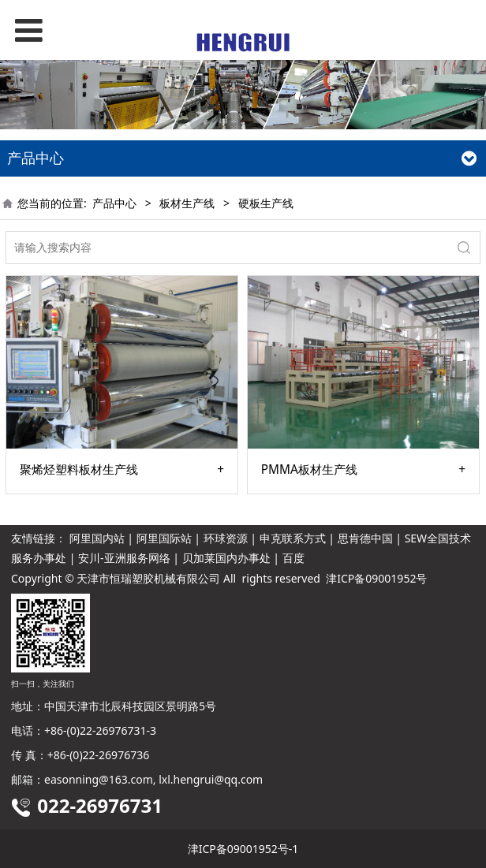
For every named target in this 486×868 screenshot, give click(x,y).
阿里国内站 (97, 538)
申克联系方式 (293, 538)
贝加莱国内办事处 (226, 558)
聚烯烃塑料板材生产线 (79, 470)
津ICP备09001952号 (376, 578)
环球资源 (226, 538)
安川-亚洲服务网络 (124, 558)
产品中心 (114, 203)
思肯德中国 (365, 538)
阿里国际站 (164, 538)
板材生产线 (187, 203)
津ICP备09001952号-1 (243, 849)
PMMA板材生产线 (309, 470)
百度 (293, 558)
